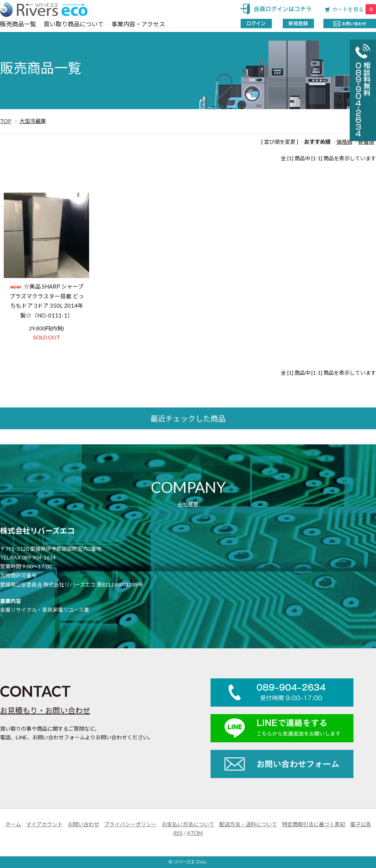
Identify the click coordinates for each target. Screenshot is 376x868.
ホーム (13, 824)
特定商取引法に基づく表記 (314, 824)
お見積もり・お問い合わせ (45, 710)
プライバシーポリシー (130, 824)
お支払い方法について (188, 824)
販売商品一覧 (18, 24)
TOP (6, 121)
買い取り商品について (74, 24)
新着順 (366, 142)
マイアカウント (44, 824)
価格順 (344, 142)
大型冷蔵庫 (33, 121)
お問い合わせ (83, 824)
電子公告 (361, 824)
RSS (178, 833)
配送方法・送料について (248, 824)
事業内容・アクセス (138, 24)
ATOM (195, 833)
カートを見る (354, 9)
